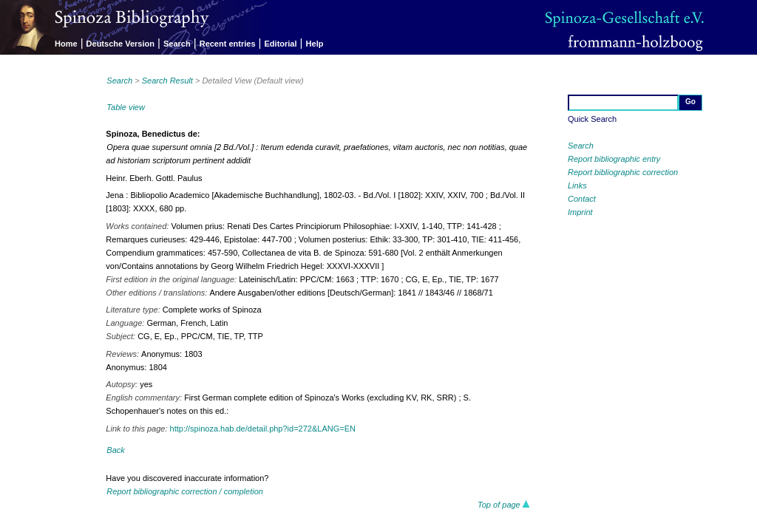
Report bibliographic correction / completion (185, 491)
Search (177, 44)
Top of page (504, 505)
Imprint (580, 212)
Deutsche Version (120, 44)
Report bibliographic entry (614, 159)
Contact (582, 199)
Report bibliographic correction (623, 172)
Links (577, 185)
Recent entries (228, 44)
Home (66, 44)
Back (115, 450)
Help (315, 44)
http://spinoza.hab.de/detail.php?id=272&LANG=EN (263, 429)
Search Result (167, 81)
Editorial (281, 44)
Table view (126, 107)
